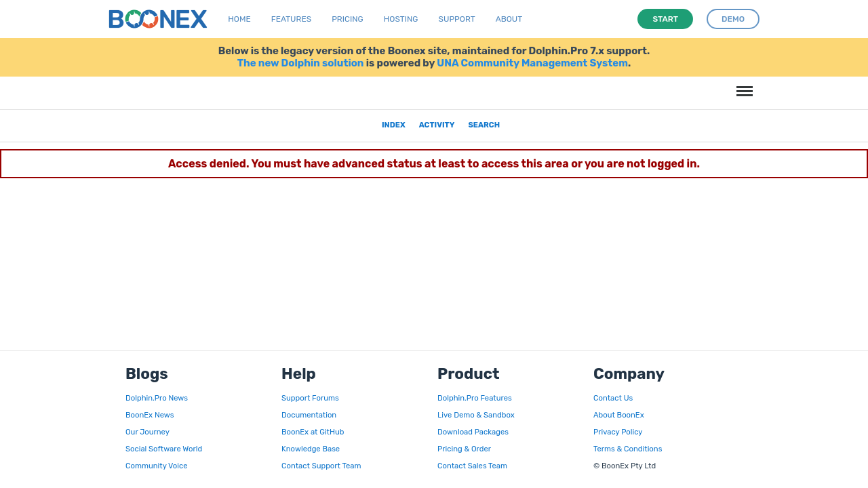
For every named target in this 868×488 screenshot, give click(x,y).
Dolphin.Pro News (157, 398)
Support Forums (310, 398)
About (509, 19)
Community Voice (156, 466)
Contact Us (613, 398)
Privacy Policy (618, 432)
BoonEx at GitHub (313, 432)
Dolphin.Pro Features (475, 398)
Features (291, 19)
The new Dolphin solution (301, 63)
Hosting (401, 19)
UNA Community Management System (532, 63)
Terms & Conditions (628, 449)
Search (484, 125)
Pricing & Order (464, 449)
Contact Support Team (321, 466)
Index (394, 125)
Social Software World (164, 449)
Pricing (348, 19)
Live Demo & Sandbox (476, 415)
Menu (743, 84)
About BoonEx (619, 415)
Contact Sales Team (472, 466)
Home (239, 19)
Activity (437, 125)
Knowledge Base (311, 449)
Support (457, 19)
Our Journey (147, 432)
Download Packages (473, 432)
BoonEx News (150, 415)
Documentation (309, 415)
